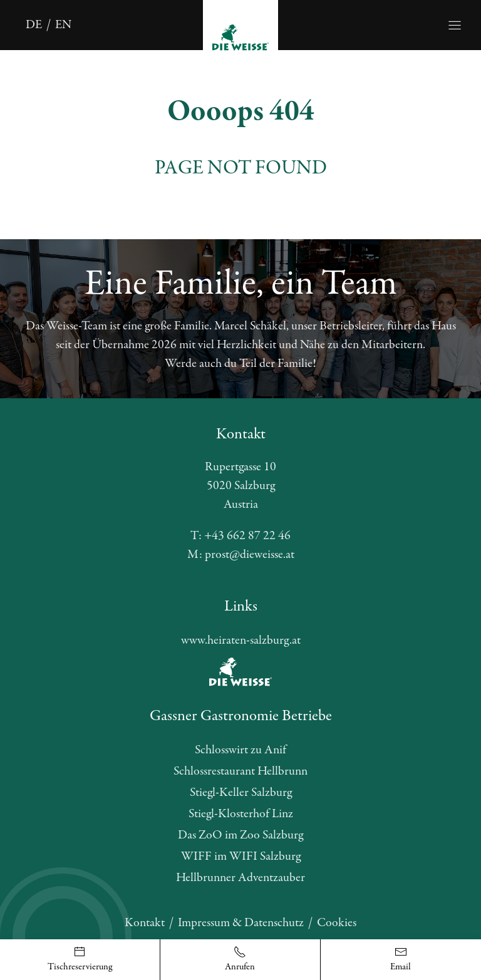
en (63, 25)
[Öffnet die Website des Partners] (240, 672)
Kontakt (145, 923)
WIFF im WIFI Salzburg (241, 856)
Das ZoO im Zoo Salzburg (240, 835)
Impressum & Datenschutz (241, 923)
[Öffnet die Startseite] (240, 37)
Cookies (337, 923)
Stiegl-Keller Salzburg (241, 792)
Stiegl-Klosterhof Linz (241, 814)
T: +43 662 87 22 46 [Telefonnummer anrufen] (240, 536)
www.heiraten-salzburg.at (241, 640)
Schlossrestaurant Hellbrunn (240, 771)
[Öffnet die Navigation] (455, 25)
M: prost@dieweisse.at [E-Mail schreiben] (241, 554)
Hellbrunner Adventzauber (240, 878)
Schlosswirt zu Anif (240, 750)
